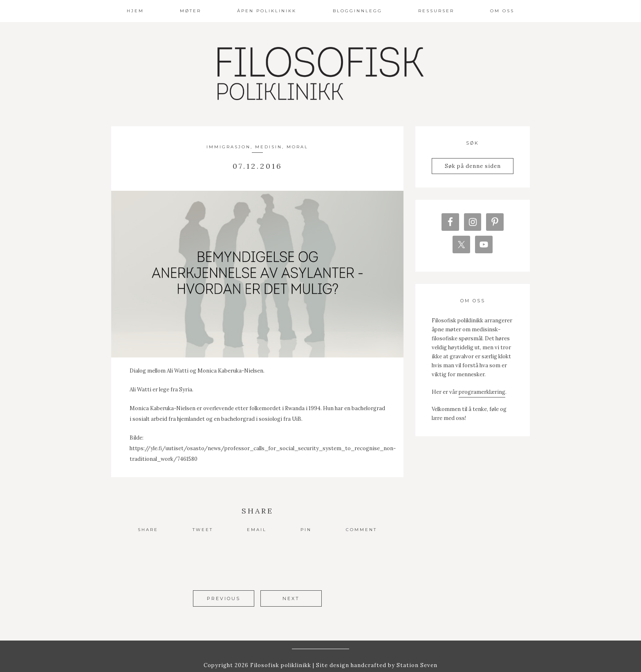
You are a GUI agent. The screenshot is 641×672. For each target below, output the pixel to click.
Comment (361, 530)
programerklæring (482, 395)
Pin (306, 530)
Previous (224, 598)
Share (148, 530)
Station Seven (416, 655)
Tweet (203, 530)
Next (291, 598)
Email (257, 530)
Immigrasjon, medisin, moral (257, 147)
